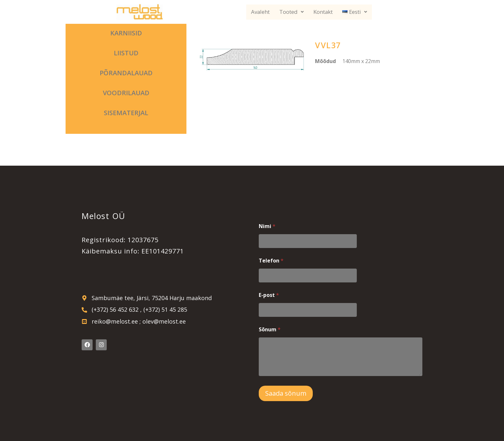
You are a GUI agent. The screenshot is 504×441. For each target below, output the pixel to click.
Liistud (126, 53)
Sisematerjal (126, 113)
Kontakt (323, 12)
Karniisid (126, 33)
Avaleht (260, 12)
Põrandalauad (126, 73)
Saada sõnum (286, 393)
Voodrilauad (126, 93)
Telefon (271, 261)
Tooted (292, 12)
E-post (269, 295)
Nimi (267, 226)
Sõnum (270, 330)
